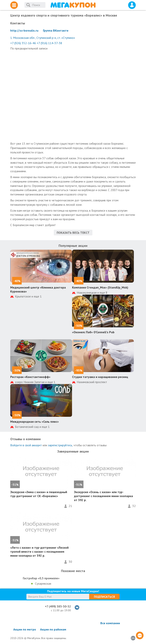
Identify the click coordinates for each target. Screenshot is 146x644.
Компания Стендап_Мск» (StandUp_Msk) (100, 287)
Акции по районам (53, 629)
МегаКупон (73, 5)
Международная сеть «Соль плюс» (35, 422)
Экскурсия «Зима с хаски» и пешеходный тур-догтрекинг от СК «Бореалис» (39, 494)
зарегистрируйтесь (60, 445)
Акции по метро (25, 629)
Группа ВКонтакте (56, 30)
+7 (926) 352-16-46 (23, 43)
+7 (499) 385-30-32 (58, 606)
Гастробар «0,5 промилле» (41, 578)
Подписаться (104, 597)
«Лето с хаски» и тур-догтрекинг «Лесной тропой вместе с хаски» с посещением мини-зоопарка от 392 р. (39, 552)
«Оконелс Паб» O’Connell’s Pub (93, 332)
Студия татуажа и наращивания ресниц (100, 377)
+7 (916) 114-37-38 (49, 43)
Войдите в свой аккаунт (26, 445)
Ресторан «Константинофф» (30, 377)
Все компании (110, 623)
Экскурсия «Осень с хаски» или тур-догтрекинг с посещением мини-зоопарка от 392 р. (103, 496)
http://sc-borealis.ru (24, 30)
